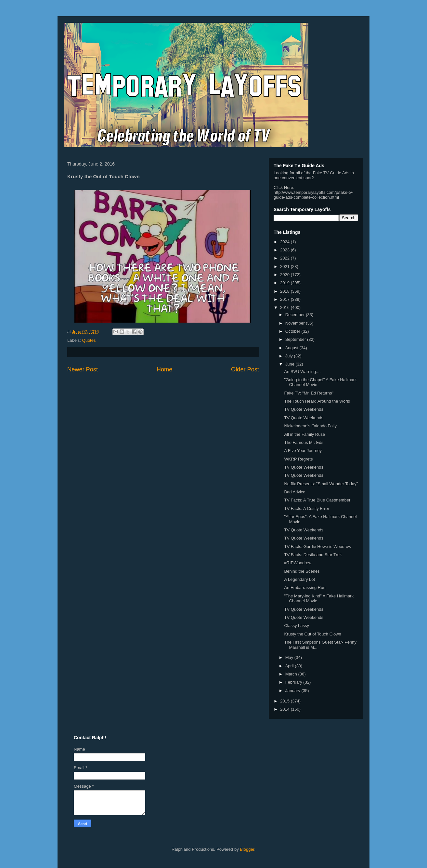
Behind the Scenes (302, 571)
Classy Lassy (297, 626)
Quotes (89, 340)
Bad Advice (295, 492)
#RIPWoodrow (298, 563)
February (294, 682)
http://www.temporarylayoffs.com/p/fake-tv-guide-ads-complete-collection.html (313, 195)
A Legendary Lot (299, 579)
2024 (285, 242)
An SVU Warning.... (302, 372)
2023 (285, 250)
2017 (285, 299)
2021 (285, 267)
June (291, 364)
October (293, 331)
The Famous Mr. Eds (304, 442)
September (296, 339)
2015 (285, 701)
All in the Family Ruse (304, 434)
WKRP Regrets (298, 459)
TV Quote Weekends (304, 409)
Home (165, 369)
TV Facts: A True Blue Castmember (317, 500)
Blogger (247, 849)
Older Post (245, 369)
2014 (285, 709)
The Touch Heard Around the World (317, 401)
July (290, 356)
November (296, 323)
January (293, 691)
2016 (285, 307)
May (290, 657)
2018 (285, 291)
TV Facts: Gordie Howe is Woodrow (317, 547)
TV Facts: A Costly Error (307, 508)
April (290, 666)
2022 (285, 258)
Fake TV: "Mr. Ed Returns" (309, 393)
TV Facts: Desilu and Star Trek (313, 555)
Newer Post (83, 369)
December (296, 315)
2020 (285, 275)
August (292, 348)
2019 (285, 283)
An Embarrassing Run (305, 588)
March (292, 674)
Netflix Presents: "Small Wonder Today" (321, 484)
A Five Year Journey (303, 451)
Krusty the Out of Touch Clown (312, 634)
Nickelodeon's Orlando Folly (310, 426)
